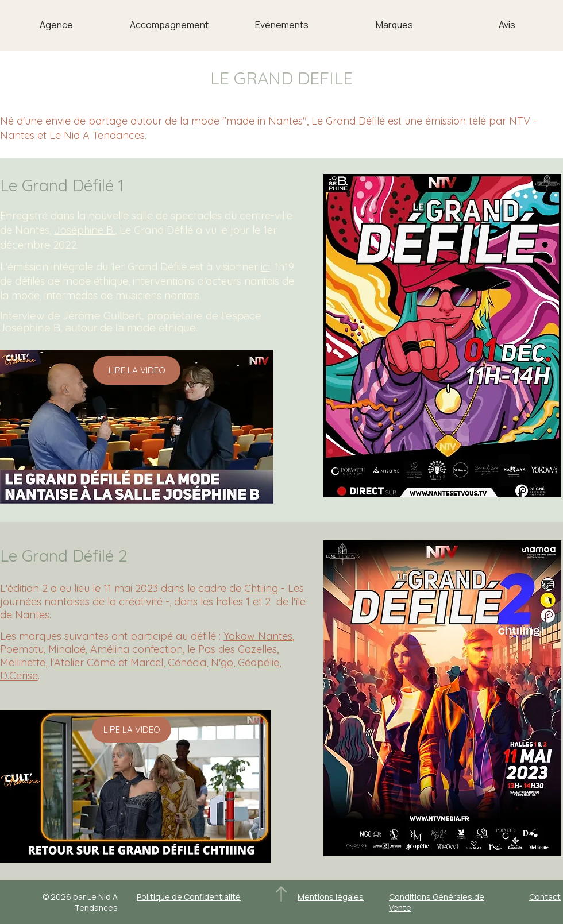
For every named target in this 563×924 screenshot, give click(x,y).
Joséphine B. (84, 230)
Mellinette (23, 662)
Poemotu (22, 649)
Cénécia (187, 662)
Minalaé (67, 649)
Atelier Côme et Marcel (109, 662)
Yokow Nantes (258, 636)
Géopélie (259, 662)
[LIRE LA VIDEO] (137, 370)
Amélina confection (136, 649)
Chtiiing (261, 588)
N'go (222, 662)
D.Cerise (19, 676)
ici (265, 267)
